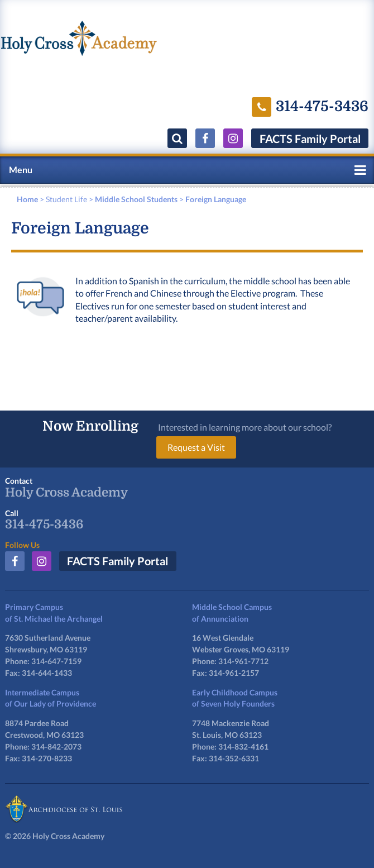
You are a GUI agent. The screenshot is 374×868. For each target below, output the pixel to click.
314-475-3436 (44, 524)
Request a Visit (196, 447)
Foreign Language (216, 199)
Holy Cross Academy (66, 493)
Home (27, 199)
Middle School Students (136, 199)
